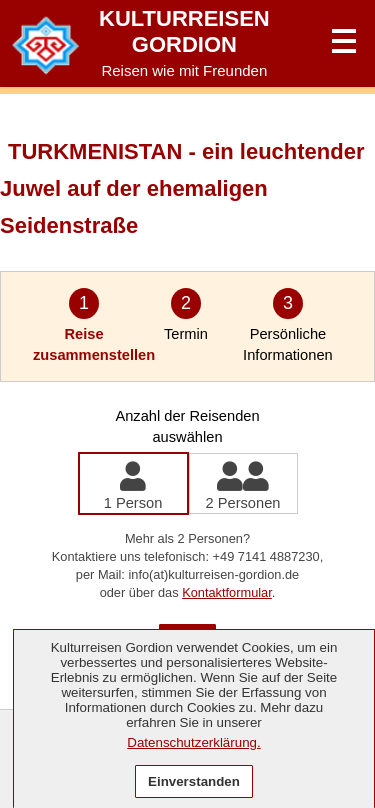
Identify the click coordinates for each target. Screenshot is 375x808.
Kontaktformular (227, 592)
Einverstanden (194, 781)
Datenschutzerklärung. (193, 742)
